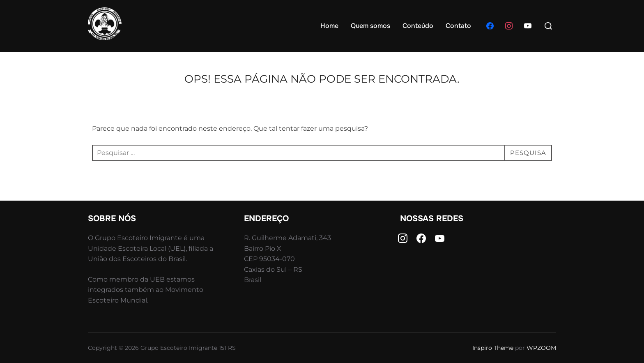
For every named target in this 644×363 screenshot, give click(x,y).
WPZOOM (541, 348)
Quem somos (370, 26)
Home (329, 26)
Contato (458, 26)
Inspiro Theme (493, 348)
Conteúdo (418, 26)
